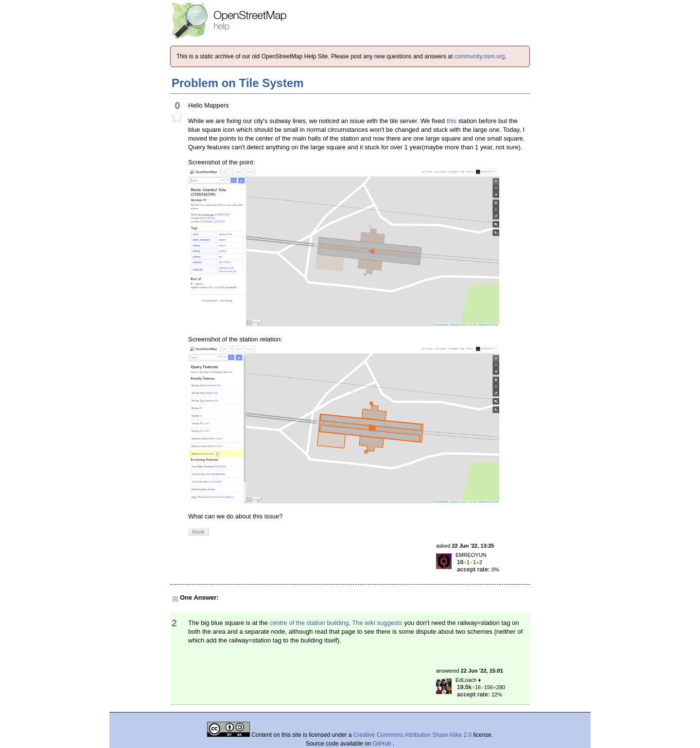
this (452, 121)
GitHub (383, 744)
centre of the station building (309, 623)
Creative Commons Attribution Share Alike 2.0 (412, 735)
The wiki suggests (377, 623)
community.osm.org (480, 56)
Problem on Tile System (238, 83)
